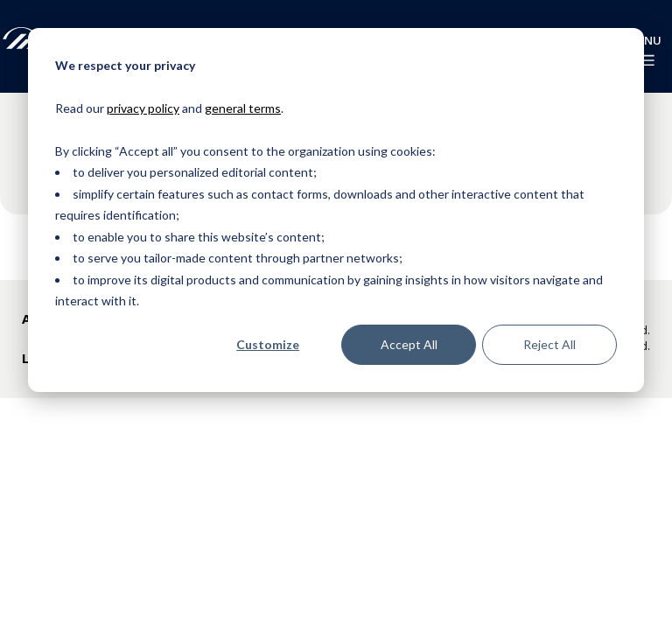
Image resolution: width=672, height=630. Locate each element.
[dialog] (336, 210)
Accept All (409, 344)
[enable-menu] (644, 60)
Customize (268, 344)
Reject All (549, 344)
